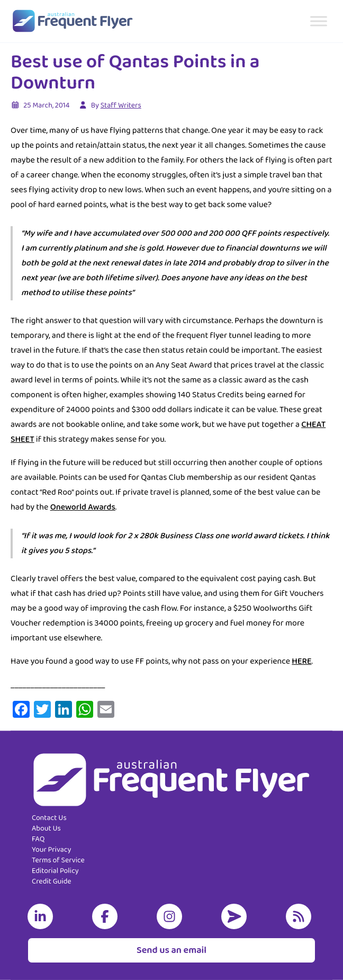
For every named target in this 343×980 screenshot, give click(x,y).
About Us (46, 828)
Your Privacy (51, 850)
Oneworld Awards (83, 507)
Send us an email (171, 950)
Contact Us (49, 818)
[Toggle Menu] (319, 21)
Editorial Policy (55, 871)
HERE (301, 661)
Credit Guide (52, 881)
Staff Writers (121, 105)
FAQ (38, 839)
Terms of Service (58, 860)
